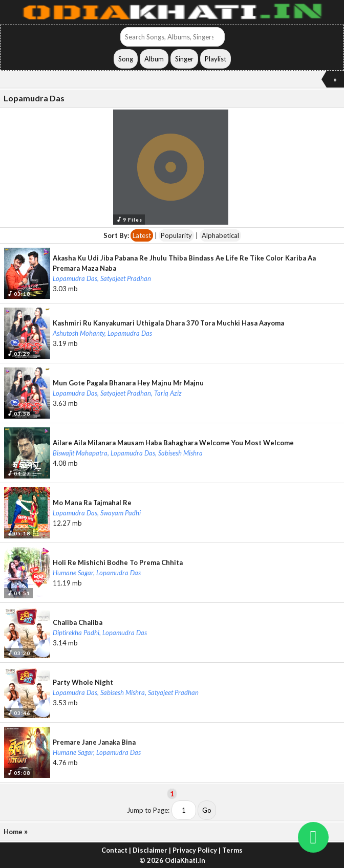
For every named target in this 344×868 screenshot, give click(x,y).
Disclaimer (150, 850)
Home (13, 832)
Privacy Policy (195, 850)
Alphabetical (220, 235)
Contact (114, 850)
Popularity (176, 235)
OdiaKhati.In (185, 860)
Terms (232, 850)
